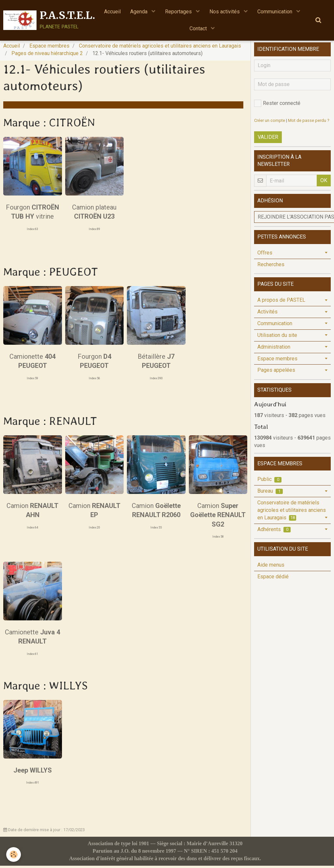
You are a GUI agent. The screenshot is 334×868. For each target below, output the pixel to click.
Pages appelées (276, 372)
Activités (267, 314)
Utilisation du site (277, 337)
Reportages (179, 12)
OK (324, 183)
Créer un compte (270, 123)
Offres (265, 255)
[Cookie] (14, 854)
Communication (276, 12)
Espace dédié (273, 579)
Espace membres (49, 48)
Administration (274, 349)
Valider (268, 139)
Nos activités (226, 12)
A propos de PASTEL (281, 302)
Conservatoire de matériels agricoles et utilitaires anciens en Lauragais (160, 48)
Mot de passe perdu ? (309, 123)
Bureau (270, 493)
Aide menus (271, 567)
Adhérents (274, 532)
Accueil (112, 12)
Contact (199, 29)
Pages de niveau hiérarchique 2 (47, 56)
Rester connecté (277, 106)
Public (269, 481)
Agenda (139, 12)
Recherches (271, 267)
